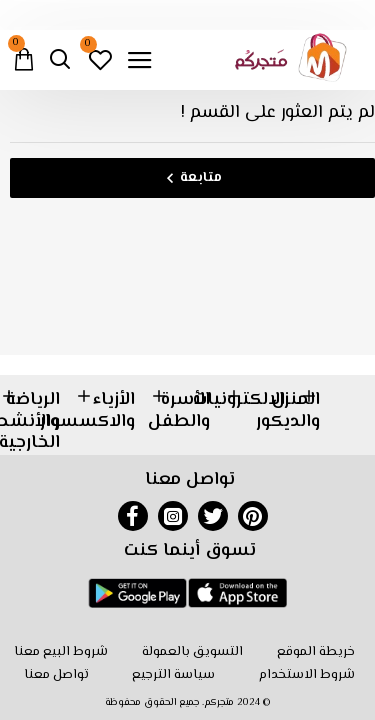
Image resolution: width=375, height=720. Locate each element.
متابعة (201, 178)
